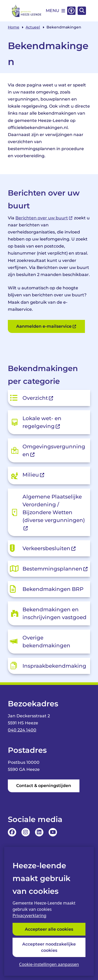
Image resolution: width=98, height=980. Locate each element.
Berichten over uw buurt (44, 218)
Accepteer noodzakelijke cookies (49, 947)
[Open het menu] (55, 11)
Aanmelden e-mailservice (46, 326)
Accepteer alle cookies (49, 929)
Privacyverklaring (29, 916)
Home (14, 27)
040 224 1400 (22, 730)
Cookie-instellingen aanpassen (49, 964)
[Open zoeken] (82, 11)
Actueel (33, 27)
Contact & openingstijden (44, 786)
